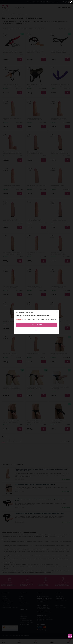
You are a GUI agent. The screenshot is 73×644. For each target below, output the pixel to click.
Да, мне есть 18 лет (37, 325)
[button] (70, 636)
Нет (37, 330)
